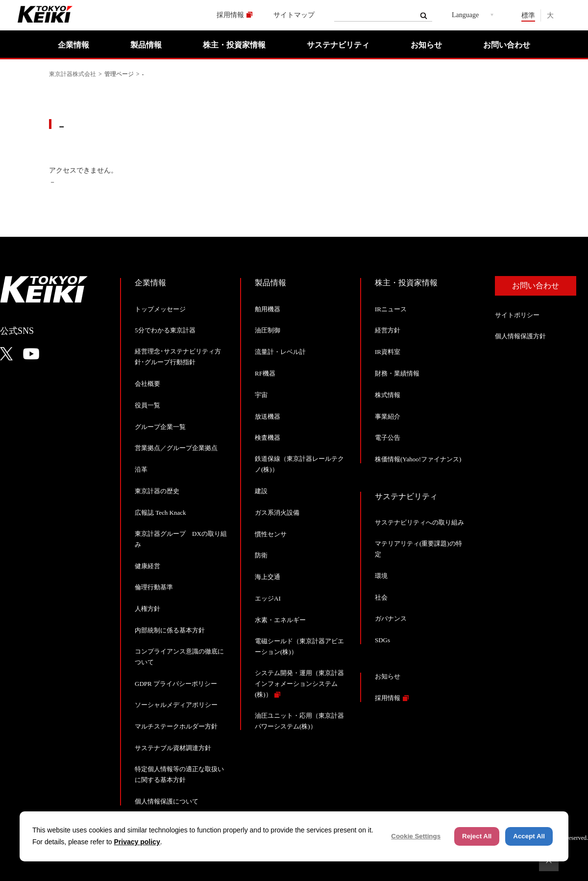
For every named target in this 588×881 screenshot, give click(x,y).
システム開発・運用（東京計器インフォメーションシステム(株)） (299, 684)
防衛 (261, 555)
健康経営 (147, 566)
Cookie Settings (416, 836)
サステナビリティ (338, 45)
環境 (381, 576)
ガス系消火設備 (277, 513)
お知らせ (426, 45)
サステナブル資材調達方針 (173, 748)
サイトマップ (294, 15)
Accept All (529, 836)
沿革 (141, 469)
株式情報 (388, 395)
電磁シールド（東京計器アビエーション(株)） (299, 646)
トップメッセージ (160, 309)
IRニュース (391, 309)
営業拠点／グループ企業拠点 (176, 448)
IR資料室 (388, 352)
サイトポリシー (517, 315)
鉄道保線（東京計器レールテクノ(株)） (299, 464)
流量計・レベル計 (280, 352)
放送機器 (268, 416)
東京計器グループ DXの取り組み (181, 539)
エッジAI (268, 598)
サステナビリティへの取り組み (419, 522)
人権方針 (147, 609)
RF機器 (265, 373)
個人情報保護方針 (520, 336)
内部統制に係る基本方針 (170, 630)
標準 (528, 15)
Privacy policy (137, 842)
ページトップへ (549, 861)
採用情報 (230, 15)
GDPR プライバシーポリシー (176, 684)
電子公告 (388, 438)
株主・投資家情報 (234, 45)
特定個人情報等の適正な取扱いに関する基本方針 (179, 774)
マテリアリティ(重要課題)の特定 (418, 549)
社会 (381, 597)
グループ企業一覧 (160, 427)
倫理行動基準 (154, 587)
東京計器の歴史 (157, 491)
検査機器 (268, 438)
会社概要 (147, 384)
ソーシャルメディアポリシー (176, 705)
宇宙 (261, 395)
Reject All (477, 836)
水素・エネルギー (280, 620)
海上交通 (268, 577)
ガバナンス (391, 618)
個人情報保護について (167, 801)
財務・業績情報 (397, 373)
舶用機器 (268, 309)
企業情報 (73, 45)
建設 (261, 491)
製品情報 (146, 45)
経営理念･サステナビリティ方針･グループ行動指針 (178, 357)
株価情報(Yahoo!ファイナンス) (418, 459)
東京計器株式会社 (73, 74)
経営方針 (388, 330)
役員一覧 (147, 405)
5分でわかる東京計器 (165, 330)
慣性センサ (271, 534)
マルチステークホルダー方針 (176, 726)
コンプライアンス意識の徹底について (179, 657)
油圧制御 (268, 330)
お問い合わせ (507, 45)
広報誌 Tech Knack (160, 513)
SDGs (382, 640)
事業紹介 (388, 416)
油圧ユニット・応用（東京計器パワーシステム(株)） (299, 721)
